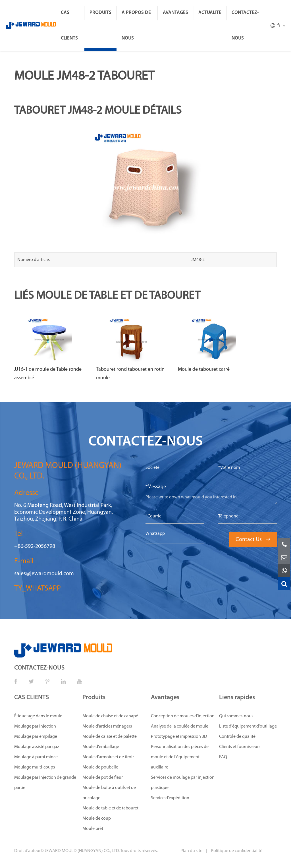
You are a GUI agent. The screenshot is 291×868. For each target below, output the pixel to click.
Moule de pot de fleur (103, 778)
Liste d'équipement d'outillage (248, 726)
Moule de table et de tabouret (110, 808)
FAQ (223, 757)
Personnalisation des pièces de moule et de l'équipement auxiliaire (180, 757)
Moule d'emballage (101, 747)
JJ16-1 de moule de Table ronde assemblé (48, 374)
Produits (100, 13)
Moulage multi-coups (35, 767)
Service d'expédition (170, 798)
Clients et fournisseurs (240, 747)
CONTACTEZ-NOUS (245, 25)
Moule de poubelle (100, 767)
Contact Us (253, 540)
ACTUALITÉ (210, 13)
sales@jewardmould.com (44, 574)
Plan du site (192, 851)
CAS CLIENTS (69, 25)
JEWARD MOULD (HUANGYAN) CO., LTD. (82, 851)
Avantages (175, 13)
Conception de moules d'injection (183, 716)
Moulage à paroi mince (36, 757)
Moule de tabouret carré (204, 369)
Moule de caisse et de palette (110, 737)
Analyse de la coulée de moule (180, 726)
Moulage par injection (35, 726)
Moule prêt (93, 829)
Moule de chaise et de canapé (110, 716)
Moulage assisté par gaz (37, 747)
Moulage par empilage (36, 737)
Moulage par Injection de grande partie (45, 783)
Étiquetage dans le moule (38, 716)
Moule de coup (97, 819)
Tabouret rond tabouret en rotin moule (130, 374)
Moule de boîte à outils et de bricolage (109, 793)
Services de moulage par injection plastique (183, 783)
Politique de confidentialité (237, 851)
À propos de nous (136, 25)
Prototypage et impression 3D (179, 737)
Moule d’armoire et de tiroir (108, 757)
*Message (156, 487)
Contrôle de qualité (237, 737)
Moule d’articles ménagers (107, 726)
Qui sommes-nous (236, 716)
